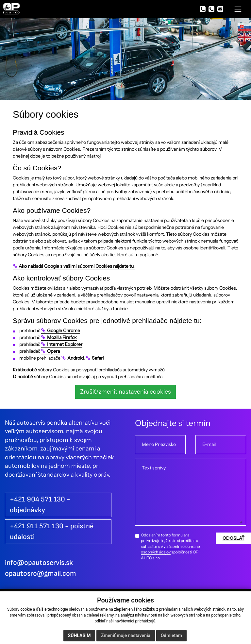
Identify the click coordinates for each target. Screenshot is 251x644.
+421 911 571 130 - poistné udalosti (52, 532)
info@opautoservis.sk (39, 563)
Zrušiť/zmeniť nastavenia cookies (125, 391)
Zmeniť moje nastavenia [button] (126, 636)
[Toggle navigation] (238, 9)
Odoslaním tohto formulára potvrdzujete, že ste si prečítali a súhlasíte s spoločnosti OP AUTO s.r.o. (170, 547)
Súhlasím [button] (79, 636)
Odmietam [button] (171, 636)
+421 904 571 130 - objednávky (40, 505)
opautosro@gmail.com (41, 574)
